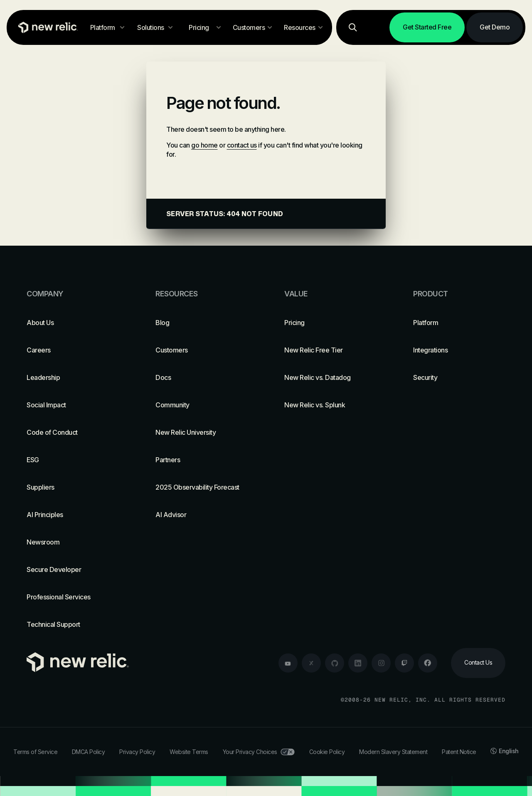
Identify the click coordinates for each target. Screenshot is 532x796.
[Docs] (202, 377)
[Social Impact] (73, 405)
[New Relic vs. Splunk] (330, 405)
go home (204, 145)
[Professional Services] (73, 597)
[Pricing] (330, 323)
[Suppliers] (73, 487)
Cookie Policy (327, 752)
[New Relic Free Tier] (330, 350)
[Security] (459, 377)
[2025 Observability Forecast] (202, 487)
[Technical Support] (73, 624)
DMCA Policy (89, 752)
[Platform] (459, 323)
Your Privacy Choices (259, 752)
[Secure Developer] (73, 569)
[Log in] (377, 27)
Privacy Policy (137, 752)
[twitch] (404, 663)
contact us (242, 145)
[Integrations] (459, 350)
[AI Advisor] (202, 515)
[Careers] (73, 350)
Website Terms (189, 752)
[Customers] (202, 350)
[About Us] (73, 323)
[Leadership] (73, 377)
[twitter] (311, 663)
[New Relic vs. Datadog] (330, 377)
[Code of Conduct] (73, 432)
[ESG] (73, 460)
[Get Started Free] (427, 27)
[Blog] (202, 323)
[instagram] (381, 663)
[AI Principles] (73, 515)
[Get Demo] (495, 27)
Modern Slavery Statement (393, 752)
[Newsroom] (73, 542)
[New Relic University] (202, 432)
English (505, 751)
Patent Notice (459, 752)
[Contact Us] (478, 663)
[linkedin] (358, 663)
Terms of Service (35, 752)
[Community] (202, 405)
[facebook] (428, 663)
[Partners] (202, 460)
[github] (335, 663)
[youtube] (288, 663)
